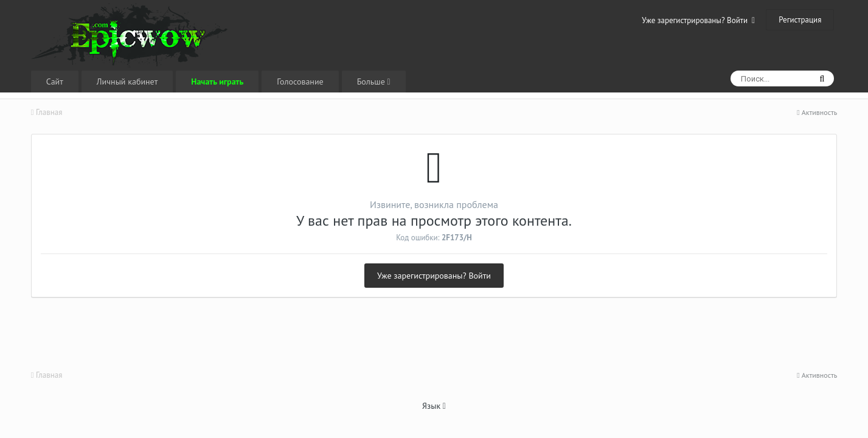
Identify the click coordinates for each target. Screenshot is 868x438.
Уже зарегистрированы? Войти (698, 20)
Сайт (55, 82)
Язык (434, 406)
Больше (374, 82)
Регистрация (800, 20)
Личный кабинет (127, 82)
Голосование (300, 82)
